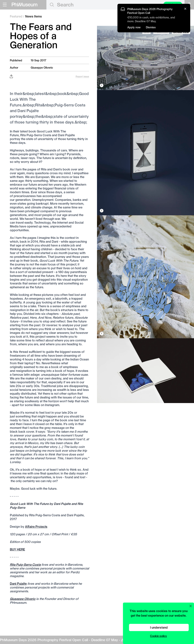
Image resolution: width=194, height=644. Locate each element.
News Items (34, 16)
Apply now (134, 27)
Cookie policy (158, 636)
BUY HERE (17, 549)
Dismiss (151, 27)
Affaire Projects (36, 526)
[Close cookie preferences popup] (191, 606)
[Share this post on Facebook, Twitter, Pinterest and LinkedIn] (11, 76)
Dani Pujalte (18, 583)
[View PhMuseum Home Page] (25, 5)
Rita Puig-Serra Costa (25, 564)
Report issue (82, 76)
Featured (16, 16)
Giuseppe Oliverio (42, 68)
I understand (159, 627)
